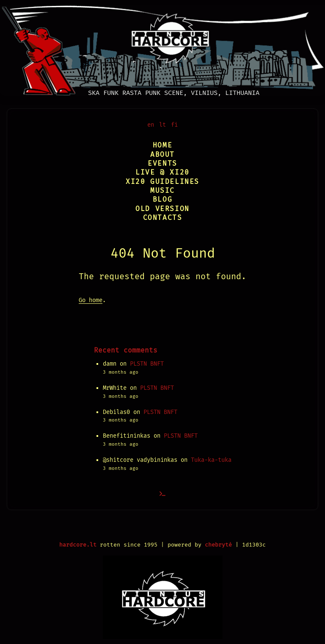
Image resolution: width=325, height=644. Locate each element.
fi (174, 125)
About (162, 154)
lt (162, 125)
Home (162, 145)
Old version (162, 209)
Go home (91, 300)
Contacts (163, 218)
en (151, 125)
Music (162, 190)
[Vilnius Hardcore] (162, 48)
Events (162, 163)
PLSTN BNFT (147, 364)
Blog (162, 199)
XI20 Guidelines (162, 182)
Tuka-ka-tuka (211, 460)
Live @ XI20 (162, 172)
